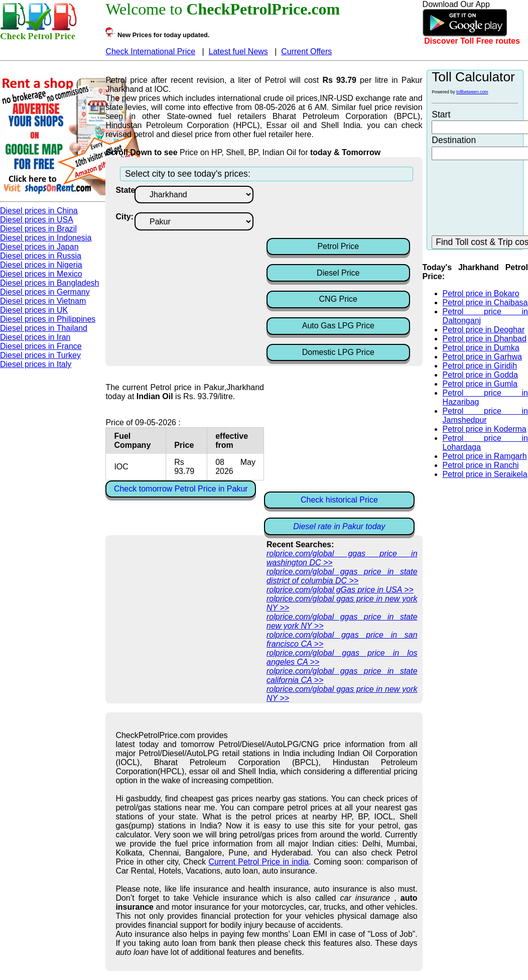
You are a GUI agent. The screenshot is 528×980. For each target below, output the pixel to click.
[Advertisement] (347, 211)
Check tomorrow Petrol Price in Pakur (181, 489)
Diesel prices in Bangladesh (49, 283)
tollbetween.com (472, 92)
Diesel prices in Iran (35, 337)
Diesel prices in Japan (39, 247)
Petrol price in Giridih (480, 366)
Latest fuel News (238, 51)
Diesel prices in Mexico (41, 274)
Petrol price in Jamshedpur (485, 415)
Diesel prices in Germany (45, 292)
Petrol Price (338, 246)
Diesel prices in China (39, 211)
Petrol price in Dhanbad (485, 339)
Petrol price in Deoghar (484, 330)
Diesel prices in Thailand (44, 328)
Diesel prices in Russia (41, 256)
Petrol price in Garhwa (482, 357)
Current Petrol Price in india (259, 862)
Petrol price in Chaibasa (485, 302)
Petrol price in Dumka (481, 348)
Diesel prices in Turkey (40, 355)
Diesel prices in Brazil (38, 229)
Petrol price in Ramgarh (485, 456)
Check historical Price (339, 500)
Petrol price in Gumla (480, 384)
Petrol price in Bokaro (481, 293)
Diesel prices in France (41, 346)
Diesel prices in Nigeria (41, 265)
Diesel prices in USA (37, 220)
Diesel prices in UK (34, 310)
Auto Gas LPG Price (338, 326)
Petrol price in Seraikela (485, 474)
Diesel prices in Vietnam (43, 301)
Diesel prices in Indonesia (46, 238)
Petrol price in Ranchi (481, 465)
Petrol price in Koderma (485, 429)
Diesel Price (338, 273)
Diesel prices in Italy (36, 364)
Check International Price (150, 51)
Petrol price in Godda (480, 375)
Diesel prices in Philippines (48, 319)
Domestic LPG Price (338, 352)
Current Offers (306, 51)
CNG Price (338, 299)
